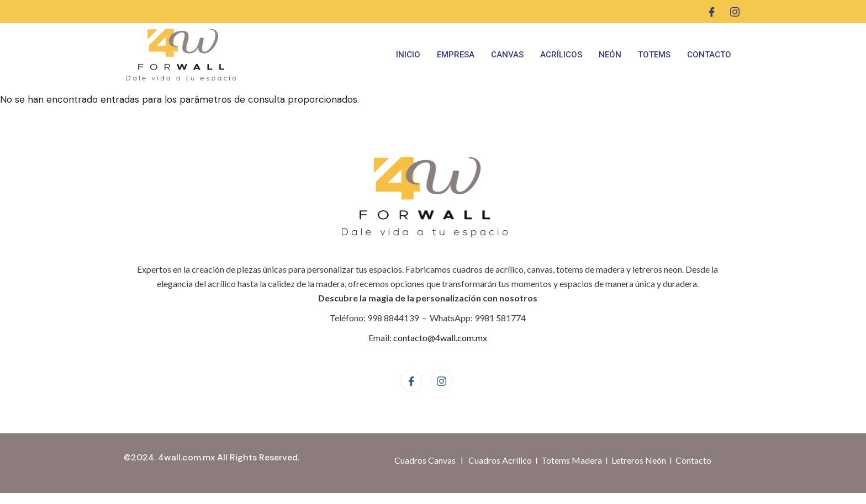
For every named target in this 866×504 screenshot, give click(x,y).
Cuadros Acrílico (500, 460)
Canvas (507, 55)
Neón (610, 55)
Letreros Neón (639, 460)
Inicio (408, 55)
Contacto (709, 55)
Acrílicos (561, 55)
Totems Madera (572, 460)
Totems (654, 55)
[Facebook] (712, 12)
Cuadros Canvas (425, 460)
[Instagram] (735, 12)
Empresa (456, 55)
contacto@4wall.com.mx (440, 338)
